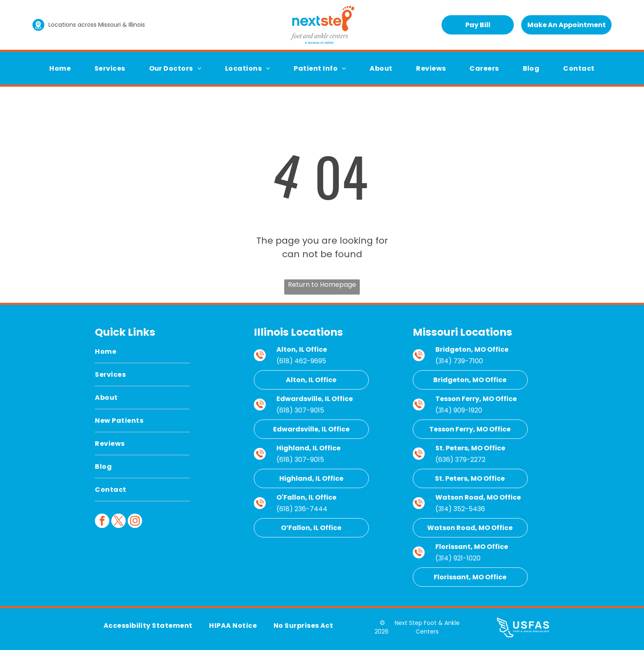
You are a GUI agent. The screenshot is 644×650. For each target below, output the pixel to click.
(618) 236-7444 (302, 509)
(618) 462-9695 (301, 361)
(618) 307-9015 (300, 410)
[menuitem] (60, 68)
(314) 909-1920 (459, 410)
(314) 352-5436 (460, 509)
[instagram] (135, 522)
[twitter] (118, 522)
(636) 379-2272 (460, 460)
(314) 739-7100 (459, 361)
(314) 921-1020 (458, 558)
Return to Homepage (322, 285)
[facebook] (102, 522)
